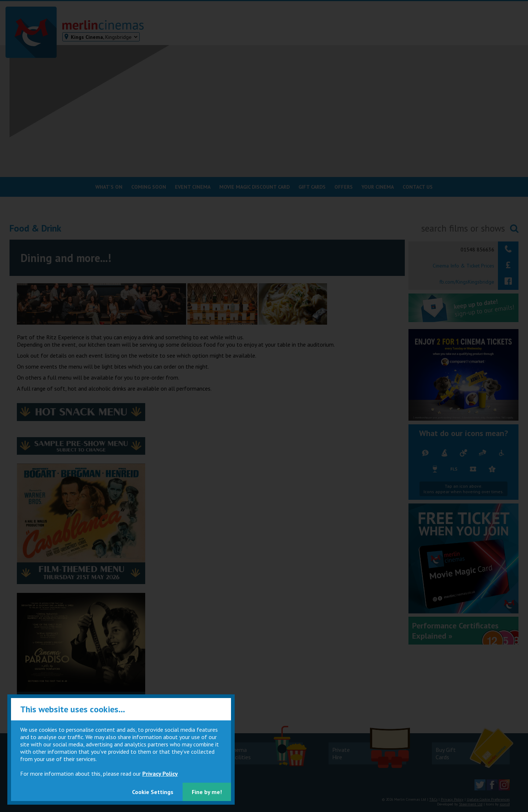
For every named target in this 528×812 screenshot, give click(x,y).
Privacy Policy (160, 774)
